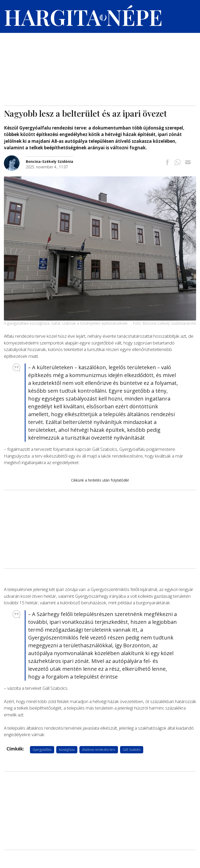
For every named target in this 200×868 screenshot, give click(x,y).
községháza (67, 750)
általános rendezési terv (99, 750)
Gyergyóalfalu (42, 750)
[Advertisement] (100, 66)
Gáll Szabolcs (132, 750)
